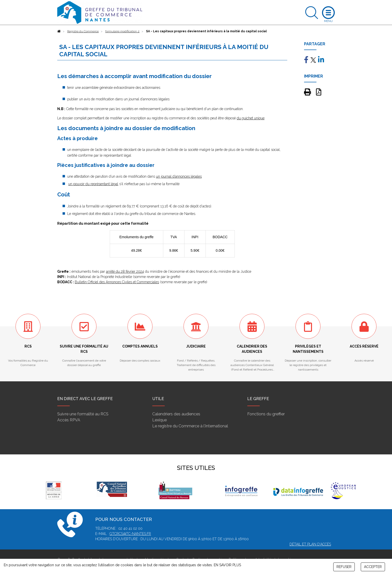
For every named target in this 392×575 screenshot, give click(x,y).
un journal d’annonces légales (179, 176)
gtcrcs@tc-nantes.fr (130, 534)
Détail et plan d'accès (310, 544)
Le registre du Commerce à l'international (190, 426)
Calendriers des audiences (176, 414)
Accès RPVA (69, 420)
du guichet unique (251, 118)
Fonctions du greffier (266, 414)
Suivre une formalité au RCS (83, 414)
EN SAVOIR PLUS (227, 565)
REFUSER (344, 567)
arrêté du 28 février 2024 (125, 271)
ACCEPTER (373, 567)
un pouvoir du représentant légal (93, 184)
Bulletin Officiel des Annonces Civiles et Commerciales (117, 282)
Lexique (159, 420)
